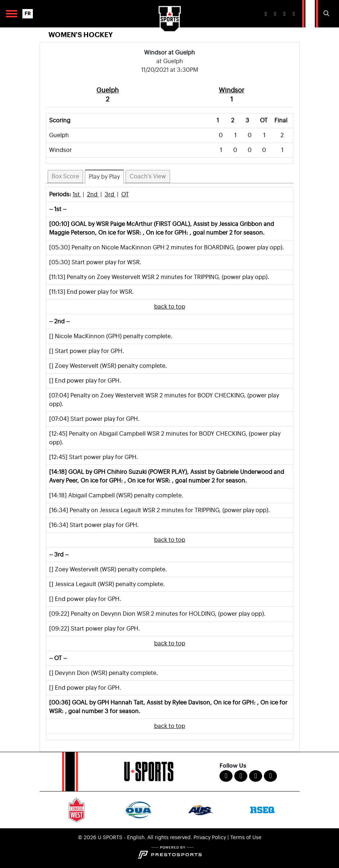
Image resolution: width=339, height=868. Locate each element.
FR (28, 14)
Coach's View (148, 176)
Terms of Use (246, 838)
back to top (170, 307)
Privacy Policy (210, 838)
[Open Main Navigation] (12, 14)
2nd (93, 195)
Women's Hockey (81, 35)
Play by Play (104, 177)
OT (125, 195)
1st (77, 195)
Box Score (65, 176)
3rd (110, 195)
